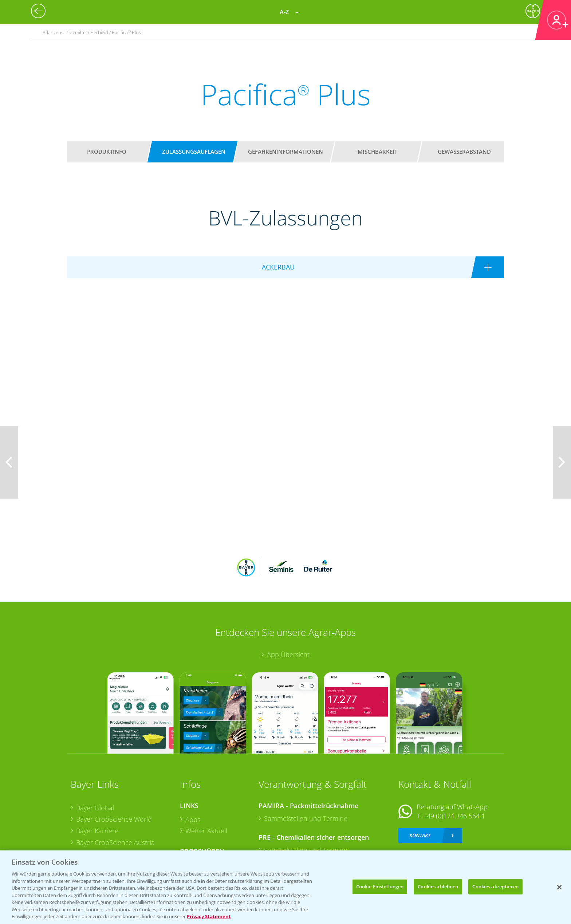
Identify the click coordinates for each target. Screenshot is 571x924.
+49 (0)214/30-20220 (454, 819)
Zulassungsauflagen (194, 152)
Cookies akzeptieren (495, 886)
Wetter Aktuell (206, 783)
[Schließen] (559, 887)
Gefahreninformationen (285, 152)
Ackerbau (200, 817)
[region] (285, 887)
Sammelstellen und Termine (306, 770)
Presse (86, 818)
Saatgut (197, 829)
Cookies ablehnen (438, 886)
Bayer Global (95, 760)
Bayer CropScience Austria (115, 794)
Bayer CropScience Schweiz (117, 806)
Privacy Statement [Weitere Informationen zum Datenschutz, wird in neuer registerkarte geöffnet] (209, 916)
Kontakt (420, 788)
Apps (193, 771)
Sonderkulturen (209, 840)
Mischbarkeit (377, 152)
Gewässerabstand (464, 152)
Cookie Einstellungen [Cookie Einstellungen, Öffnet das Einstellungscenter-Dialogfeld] (380, 886)
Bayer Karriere (97, 783)
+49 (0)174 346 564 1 (454, 768)
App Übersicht (288, 607)
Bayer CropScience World (114, 771)
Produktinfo (107, 152)
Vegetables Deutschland (112, 829)
